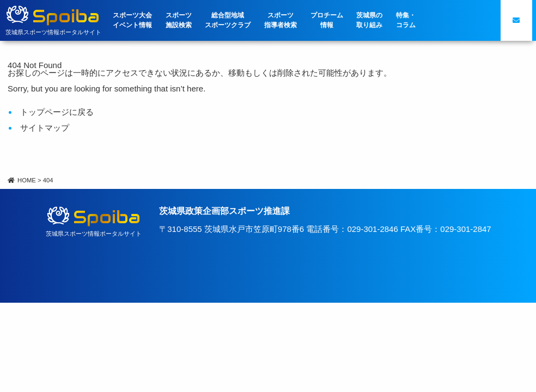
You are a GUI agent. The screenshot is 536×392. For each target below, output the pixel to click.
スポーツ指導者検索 (281, 20)
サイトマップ (45, 128)
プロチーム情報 (327, 20)
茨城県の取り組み (369, 20)
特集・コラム (406, 20)
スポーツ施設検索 (179, 20)
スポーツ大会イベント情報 (132, 20)
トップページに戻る (57, 112)
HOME (22, 180)
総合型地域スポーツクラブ (228, 20)
